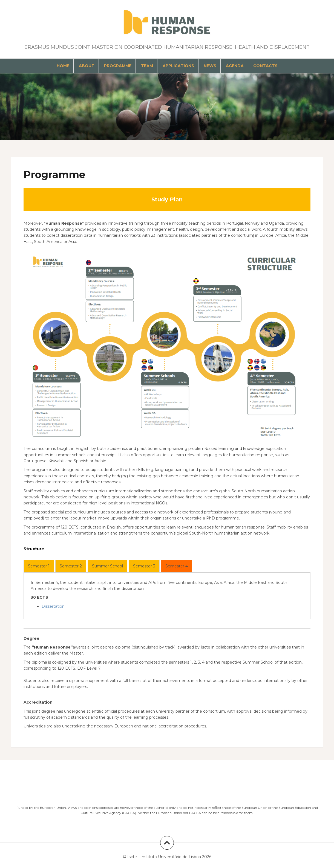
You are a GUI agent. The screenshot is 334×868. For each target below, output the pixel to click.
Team (147, 66)
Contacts (265, 66)
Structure (34, 549)
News (210, 66)
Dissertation (53, 606)
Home (63, 66)
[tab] (39, 566)
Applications (178, 66)
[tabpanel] (167, 595)
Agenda (235, 66)
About (87, 66)
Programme (118, 66)
